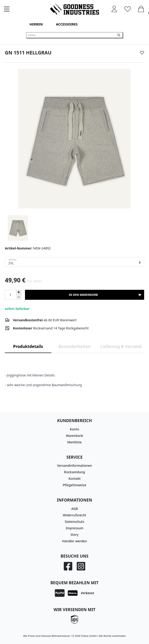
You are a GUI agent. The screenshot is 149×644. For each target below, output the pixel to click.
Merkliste (74, 442)
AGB (74, 509)
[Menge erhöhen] (19, 292)
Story (75, 535)
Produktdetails (28, 346)
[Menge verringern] (19, 297)
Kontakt (75, 478)
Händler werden (74, 541)
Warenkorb (74, 436)
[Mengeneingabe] (10, 295)
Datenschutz (74, 522)
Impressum (74, 528)
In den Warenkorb (105, 295)
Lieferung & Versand (121, 346)
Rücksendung (75, 472)
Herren (36, 24)
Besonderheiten (74, 346)
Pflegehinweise (74, 485)
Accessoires (67, 24)
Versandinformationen (74, 466)
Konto (74, 429)
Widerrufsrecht (75, 515)
